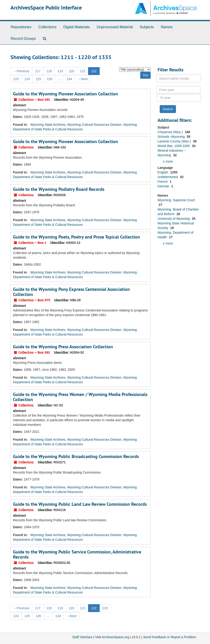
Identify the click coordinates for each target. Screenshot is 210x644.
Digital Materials (76, 27)
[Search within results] (179, 79)
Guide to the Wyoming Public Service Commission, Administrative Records (77, 554)
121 (83, 71)
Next (83, 79)
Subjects (147, 27)
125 (38, 79)
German (164, 186)
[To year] (179, 98)
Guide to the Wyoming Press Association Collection (63, 347)
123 (16, 79)
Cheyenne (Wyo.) (171, 132)
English (163, 172)
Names (167, 27)
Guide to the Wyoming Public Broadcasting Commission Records (76, 456)
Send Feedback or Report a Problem (170, 637)
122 (94, 71)
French (163, 182)
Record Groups (23, 39)
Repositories (21, 27)
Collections (47, 27)
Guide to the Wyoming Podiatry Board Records (59, 189)
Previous (21, 71)
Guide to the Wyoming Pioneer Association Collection (65, 94)
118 (49, 71)
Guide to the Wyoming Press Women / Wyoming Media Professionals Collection (80, 397)
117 (38, 71)
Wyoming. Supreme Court (176, 200)
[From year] (178, 90)
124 (27, 79)
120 (72, 71)
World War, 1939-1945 (174, 146)
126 (49, 79)
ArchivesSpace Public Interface (46, 8)
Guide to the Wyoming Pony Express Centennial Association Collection (71, 292)
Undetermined (168, 177)
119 (60, 71)
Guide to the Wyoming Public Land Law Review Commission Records (80, 504)
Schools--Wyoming (172, 137)
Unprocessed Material (115, 27)
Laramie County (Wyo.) (175, 141)
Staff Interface (82, 637)
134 (69, 79)
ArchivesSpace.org (115, 637)
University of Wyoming (174, 219)
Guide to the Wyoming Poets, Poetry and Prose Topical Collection (76, 237)
